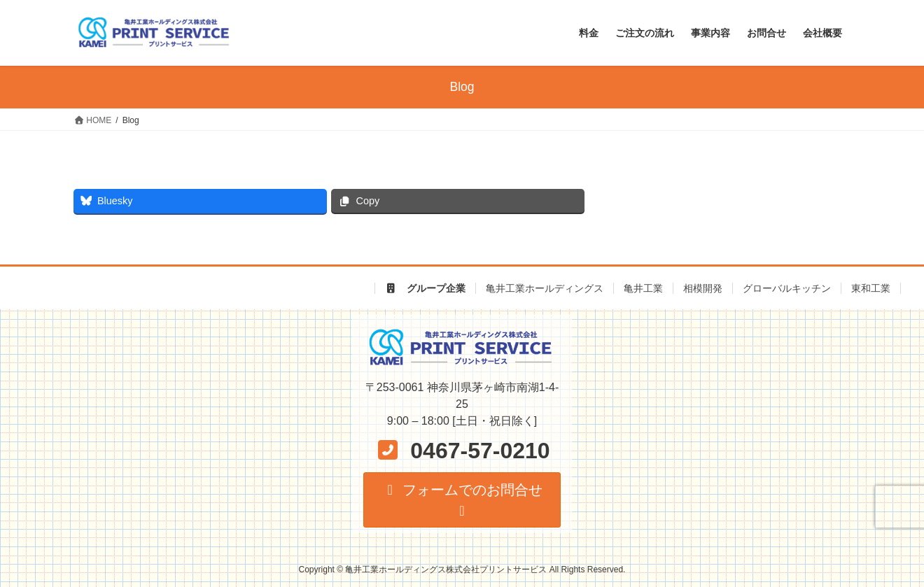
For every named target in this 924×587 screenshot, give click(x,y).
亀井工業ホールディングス (545, 288)
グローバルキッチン (787, 288)
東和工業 (871, 288)
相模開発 (703, 288)
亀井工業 (643, 288)
